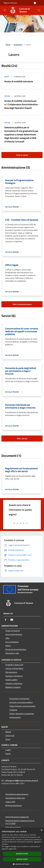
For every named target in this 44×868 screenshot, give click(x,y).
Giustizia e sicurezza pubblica (21, 702)
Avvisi (7, 77)
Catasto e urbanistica (14, 683)
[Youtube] (12, 620)
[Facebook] (6, 620)
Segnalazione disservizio (15, 798)
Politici (8, 646)
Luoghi (8, 750)
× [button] (41, 830)
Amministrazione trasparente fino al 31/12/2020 (20, 822)
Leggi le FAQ (10, 802)
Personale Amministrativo (16, 649)
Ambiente (13, 710)
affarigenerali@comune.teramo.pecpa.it (22, 781)
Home (8, 45)
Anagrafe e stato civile (14, 665)
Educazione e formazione (19, 699)
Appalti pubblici (11, 680)
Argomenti (18, 45)
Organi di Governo (13, 631)
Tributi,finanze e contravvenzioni (22, 706)
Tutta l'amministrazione (22, 304)
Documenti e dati (12, 653)
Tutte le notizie (22, 155)
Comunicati (10, 736)
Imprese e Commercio (14, 676)
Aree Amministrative (14, 634)
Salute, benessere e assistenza (22, 714)
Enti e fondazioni (12, 642)
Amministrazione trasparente (17, 817)
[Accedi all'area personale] (35, 3)
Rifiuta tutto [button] (22, 859)
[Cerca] (39, 10)
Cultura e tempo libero (14, 668)
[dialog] (22, 848)
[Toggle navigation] (5, 10)
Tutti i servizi (22, 439)
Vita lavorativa (11, 672)
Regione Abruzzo (10, 3)
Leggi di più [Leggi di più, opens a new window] (12, 849)
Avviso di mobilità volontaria (19, 81)
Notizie (7, 96)
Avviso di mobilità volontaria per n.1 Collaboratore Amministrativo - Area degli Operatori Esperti (22, 104)
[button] (22, 864)
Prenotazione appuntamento (17, 794)
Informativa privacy (13, 827)
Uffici (7, 638)
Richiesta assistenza (13, 805)
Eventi (8, 754)
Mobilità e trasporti (13, 687)
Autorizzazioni (15, 717)
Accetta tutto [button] (22, 854)
